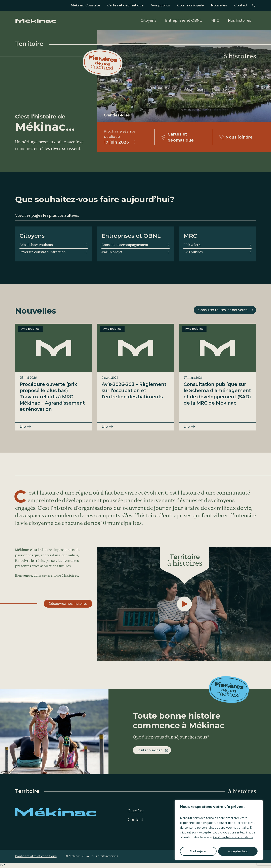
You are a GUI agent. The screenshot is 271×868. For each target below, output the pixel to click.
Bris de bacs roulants (36, 245)
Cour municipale (190, 5)
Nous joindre (239, 137)
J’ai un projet (112, 252)
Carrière (136, 811)
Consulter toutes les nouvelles (223, 310)
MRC (215, 20)
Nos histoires (240, 20)
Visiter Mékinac (150, 750)
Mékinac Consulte (85, 5)
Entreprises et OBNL (183, 20)
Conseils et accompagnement (125, 245)
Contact (241, 5)
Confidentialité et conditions (233, 837)
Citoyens (148, 20)
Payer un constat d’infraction (43, 252)
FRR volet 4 (192, 245)
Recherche (254, 5)
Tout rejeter (198, 851)
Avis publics (160, 5)
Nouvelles (219, 5)
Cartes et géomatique (125, 5)
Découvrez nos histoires (68, 604)
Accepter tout (238, 851)
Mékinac (36, 21)
